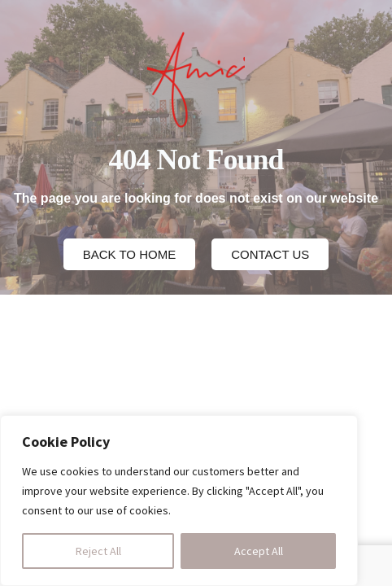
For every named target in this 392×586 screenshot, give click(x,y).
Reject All (98, 551)
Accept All (259, 551)
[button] (129, 254)
